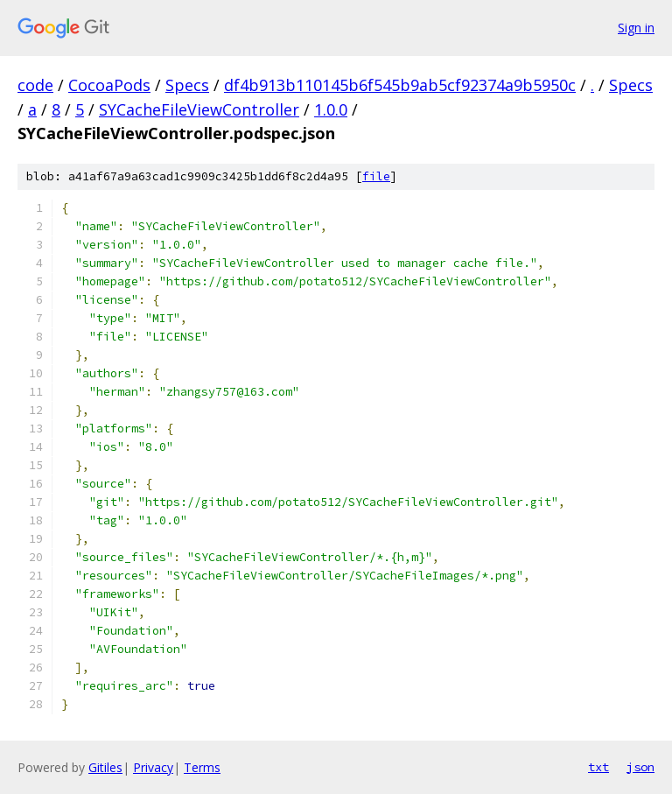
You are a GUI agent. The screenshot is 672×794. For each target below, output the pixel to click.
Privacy (153, 767)
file (376, 176)
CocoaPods (109, 85)
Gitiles (105, 767)
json (640, 767)
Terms (202, 767)
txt (598, 767)
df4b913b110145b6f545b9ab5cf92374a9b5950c (400, 85)
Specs (187, 85)
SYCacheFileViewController (199, 109)
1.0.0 (331, 109)
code (35, 85)
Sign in (636, 28)
